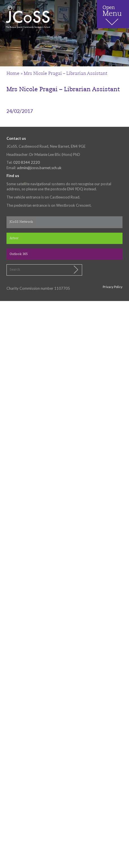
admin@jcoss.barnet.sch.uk (39, 168)
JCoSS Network (21, 222)
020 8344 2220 (27, 162)
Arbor (14, 238)
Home (13, 74)
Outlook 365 (19, 254)
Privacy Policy (113, 287)
